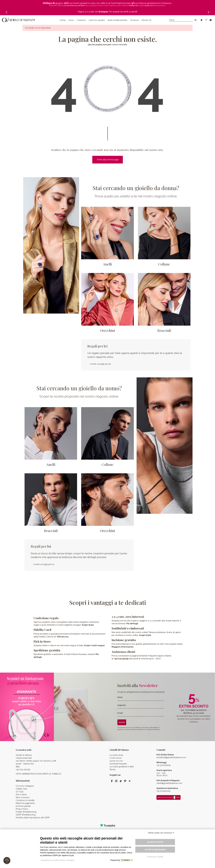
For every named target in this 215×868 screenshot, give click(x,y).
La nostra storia (116, 755)
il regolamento (148, 6)
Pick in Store (21, 795)
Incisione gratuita (23, 806)
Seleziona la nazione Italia (169, 797)
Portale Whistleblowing (26, 812)
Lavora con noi (116, 761)
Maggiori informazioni (123, 647)
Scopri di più (88, 625)
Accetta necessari (155, 850)
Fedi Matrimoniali (121, 3)
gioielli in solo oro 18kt (93, 3)
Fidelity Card (42, 630)
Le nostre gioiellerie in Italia (122, 767)
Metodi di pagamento (25, 803)
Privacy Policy (22, 809)
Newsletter (154, 728)
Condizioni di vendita (25, 800)
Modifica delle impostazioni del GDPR (33, 818)
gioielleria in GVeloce (159, 3)
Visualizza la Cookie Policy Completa (58, 860)
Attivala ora (63, 637)
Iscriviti (122, 722)
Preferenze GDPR (155, 857)
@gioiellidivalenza (23, 683)
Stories (113, 769)
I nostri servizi (116, 758)
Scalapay (103, 12)
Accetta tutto (155, 842)
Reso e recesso (23, 797)
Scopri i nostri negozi (94, 645)
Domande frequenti (118, 764)
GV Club (20, 792)
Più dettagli (132, 624)
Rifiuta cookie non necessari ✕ (161, 833)
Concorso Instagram (25, 786)
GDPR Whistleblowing (26, 815)
